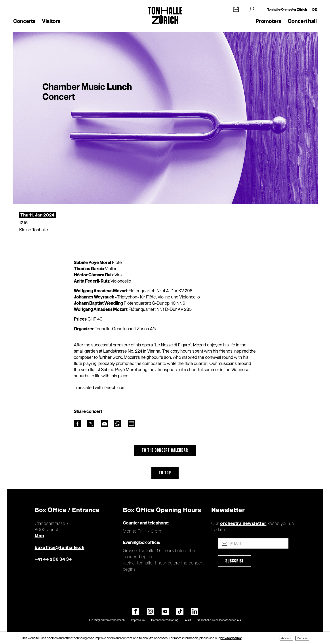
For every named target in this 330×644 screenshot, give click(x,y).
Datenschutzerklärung (165, 620)
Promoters (268, 21)
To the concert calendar (165, 450)
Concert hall (302, 21)
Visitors (51, 21)
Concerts (24, 21)
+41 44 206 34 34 (53, 559)
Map (39, 536)
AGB (188, 620)
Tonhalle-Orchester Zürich (287, 9)
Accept (286, 638)
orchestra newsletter (243, 523)
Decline (302, 638)
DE (315, 9)
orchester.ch (117, 620)
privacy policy (231, 638)
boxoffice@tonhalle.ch (60, 547)
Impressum (138, 620)
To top (165, 473)
